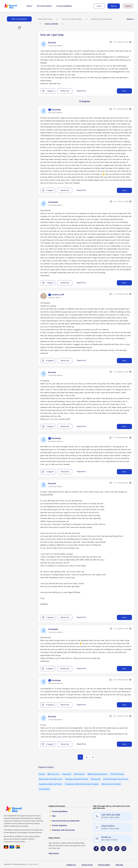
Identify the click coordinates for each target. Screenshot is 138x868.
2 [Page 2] (87, 757)
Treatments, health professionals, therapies (82, 784)
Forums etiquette (59, 825)
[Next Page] (93, 757)
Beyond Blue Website (14, 809)
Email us (106, 837)
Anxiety (42, 774)
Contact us (71, 865)
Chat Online (108, 826)
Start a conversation (19, 19)
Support (128, 6)
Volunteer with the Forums (63, 830)
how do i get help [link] (51, 24)
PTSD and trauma (117, 774)
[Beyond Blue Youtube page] (103, 853)
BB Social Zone (53, 774)
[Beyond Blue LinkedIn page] (124, 853)
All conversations (44, 6)
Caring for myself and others (72, 19)
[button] (43, 91)
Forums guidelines (64, 6)
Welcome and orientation (111, 784)
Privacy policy (104, 865)
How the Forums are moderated (66, 821)
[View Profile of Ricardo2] (52, 43)
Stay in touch (54, 853)
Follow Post (65, 91)
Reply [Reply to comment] (124, 190)
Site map (119, 865)
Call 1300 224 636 (111, 815)
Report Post (81, 91)
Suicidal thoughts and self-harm (116, 779)
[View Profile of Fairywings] (56, 110)
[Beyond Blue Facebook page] (96, 853)
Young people (44, 789)
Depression (67, 774)
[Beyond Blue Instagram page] (110, 853)
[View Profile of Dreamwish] (53, 202)
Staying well (96, 779)
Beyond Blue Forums (13, 6)
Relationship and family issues (102, 19)
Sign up (114, 6)
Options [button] (130, 19)
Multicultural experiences (98, 774)
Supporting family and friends (50, 784)
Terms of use (87, 865)
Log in (99, 6)
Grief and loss (79, 774)
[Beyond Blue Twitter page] (117, 853)
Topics (29, 6)
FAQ (54, 816)
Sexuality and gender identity (77, 779)
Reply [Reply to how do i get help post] (124, 91)
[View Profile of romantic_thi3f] (58, 295)
